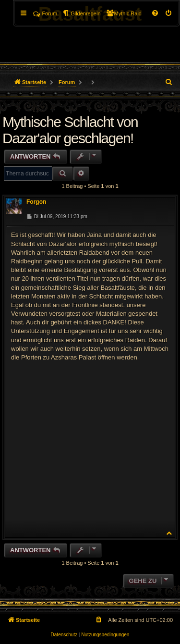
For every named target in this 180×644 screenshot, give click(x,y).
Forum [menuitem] (45, 13)
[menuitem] (169, 13)
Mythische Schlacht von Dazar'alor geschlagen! (70, 130)
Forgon (36, 202)
